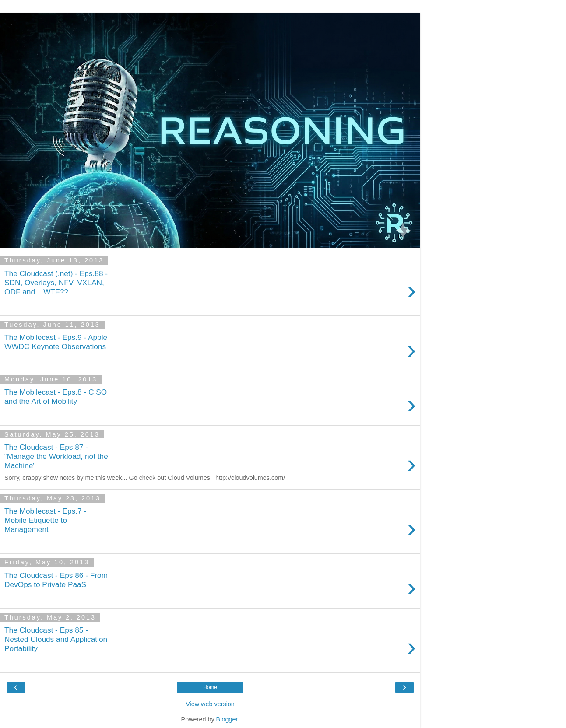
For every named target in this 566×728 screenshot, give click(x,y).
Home (210, 687)
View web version (210, 704)
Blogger (227, 719)
